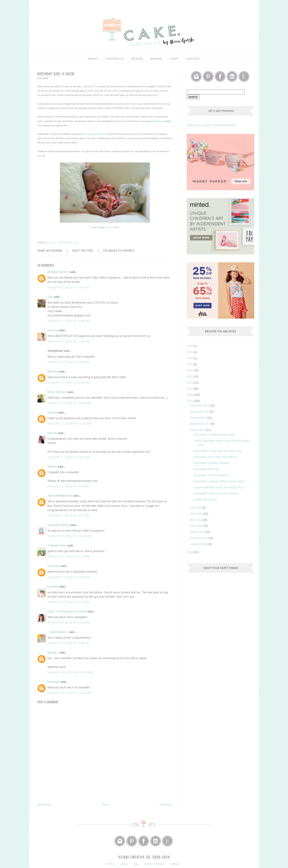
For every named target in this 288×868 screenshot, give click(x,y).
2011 (190, 395)
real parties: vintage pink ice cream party (218, 451)
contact (175, 864)
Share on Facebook (50, 250)
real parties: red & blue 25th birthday (215, 457)
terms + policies (154, 864)
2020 (190, 358)
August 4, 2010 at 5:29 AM (68, 487)
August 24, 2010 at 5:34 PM (69, 693)
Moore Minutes (57, 392)
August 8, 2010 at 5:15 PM (68, 623)
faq (136, 864)
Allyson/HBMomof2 (60, 496)
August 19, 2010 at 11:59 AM (70, 672)
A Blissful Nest (57, 546)
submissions (157, 121)
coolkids (53, 587)
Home (106, 805)
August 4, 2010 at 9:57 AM (68, 516)
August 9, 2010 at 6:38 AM (68, 643)
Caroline (53, 330)
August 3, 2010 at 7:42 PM (68, 288)
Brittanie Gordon (58, 272)
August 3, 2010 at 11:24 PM (69, 424)
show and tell (69, 243)
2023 (190, 352)
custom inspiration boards (97, 134)
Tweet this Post (83, 250)
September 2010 (200, 424)
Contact (193, 59)
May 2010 (196, 520)
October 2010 (198, 418)
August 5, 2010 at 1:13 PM (68, 602)
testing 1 (53, 653)
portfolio (115, 59)
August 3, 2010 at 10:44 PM (69, 403)
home (110, 864)
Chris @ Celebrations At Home (67, 612)
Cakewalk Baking (58, 525)
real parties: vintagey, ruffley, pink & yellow (219, 481)
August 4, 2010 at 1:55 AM (68, 457)
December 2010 (200, 406)
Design (137, 59)
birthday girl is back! (205, 500)
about (93, 59)
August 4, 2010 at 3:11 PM (68, 557)
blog (52, 243)
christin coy (109, 227)
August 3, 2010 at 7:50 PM (68, 342)
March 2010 (197, 532)
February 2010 (199, 538)
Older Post (166, 805)
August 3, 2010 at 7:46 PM (68, 321)
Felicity (52, 433)
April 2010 (196, 526)
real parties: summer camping (211, 463)
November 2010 (200, 412)
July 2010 (196, 508)
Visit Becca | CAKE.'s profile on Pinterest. (211, 125)
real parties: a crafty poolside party (214, 435)
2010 (190, 401)
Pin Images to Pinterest (119, 250)
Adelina (52, 413)
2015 (190, 370)
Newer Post (44, 805)
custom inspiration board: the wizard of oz (218, 487)
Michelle (53, 372)
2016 (190, 364)
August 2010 (198, 430)
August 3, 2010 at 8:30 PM (68, 383)
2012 (190, 389)
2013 (190, 383)
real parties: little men (206, 469)
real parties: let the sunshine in (212, 475)
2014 (190, 377)
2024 (190, 346)
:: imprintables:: (58, 632)
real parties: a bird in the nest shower (216, 493)
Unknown (54, 566)
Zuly (50, 297)
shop (174, 59)
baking (156, 59)
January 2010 (198, 544)
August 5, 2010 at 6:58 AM (68, 577)
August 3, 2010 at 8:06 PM (68, 362)
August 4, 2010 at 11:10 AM (69, 536)
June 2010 (197, 514)
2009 (190, 552)
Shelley (52, 467)
